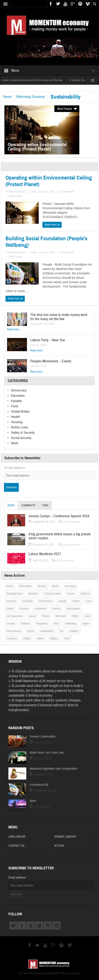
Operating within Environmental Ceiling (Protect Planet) (49, 181)
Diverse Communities (43, 737)
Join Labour (17, 837)
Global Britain (20, 411)
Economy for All (39, 785)
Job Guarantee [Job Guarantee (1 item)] (14, 616)
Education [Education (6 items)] (28, 601)
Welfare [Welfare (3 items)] (54, 639)
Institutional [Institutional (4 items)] (40, 609)
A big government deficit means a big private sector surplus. (60, 536)
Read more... (14, 329)
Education (18, 396)
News (11, 507)
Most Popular (67, 109)
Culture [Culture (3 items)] (71, 594)
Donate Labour (65, 837)
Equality (16, 401)
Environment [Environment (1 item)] (46, 601)
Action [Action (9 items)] (10, 586)
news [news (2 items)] (87, 616)
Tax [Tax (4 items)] (61, 631)
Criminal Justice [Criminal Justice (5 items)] (52, 594)
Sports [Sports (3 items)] (31, 631)
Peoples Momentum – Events (51, 361)
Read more (52, 225)
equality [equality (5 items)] (62, 601)
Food (14, 406)
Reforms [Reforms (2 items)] (26, 624)
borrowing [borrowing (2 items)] (70, 586)
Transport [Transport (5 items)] (12, 639)
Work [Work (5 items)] (67, 639)
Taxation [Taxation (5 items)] (74, 631)
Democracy (19, 390)
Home (8, 97)
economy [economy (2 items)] (11, 601)
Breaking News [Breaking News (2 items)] (15, 594)
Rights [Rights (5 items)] (86, 624)
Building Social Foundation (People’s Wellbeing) (46, 242)
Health (15, 417)
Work (14, 443)
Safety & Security (23, 433)
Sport (33, 801)
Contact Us (16, 846)
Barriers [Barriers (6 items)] (42, 586)
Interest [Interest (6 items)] (56, 609)
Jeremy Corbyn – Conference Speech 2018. (59, 516)
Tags (45, 505)
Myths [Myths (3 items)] (75, 616)
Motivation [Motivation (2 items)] (61, 616)
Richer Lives (19, 427)
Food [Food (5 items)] (89, 601)
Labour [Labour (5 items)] (32, 616)
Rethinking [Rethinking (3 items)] (71, 624)
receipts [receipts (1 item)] (11, 624)
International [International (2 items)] (73, 609)
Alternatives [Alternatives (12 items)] (25, 586)
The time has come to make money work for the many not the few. (59, 317)
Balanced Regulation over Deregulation (53, 769)
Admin (22, 192)
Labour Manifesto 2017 (45, 554)
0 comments (67, 192)
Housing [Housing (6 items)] (24, 609)
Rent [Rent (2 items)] (56, 624)
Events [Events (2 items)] (76, 601)
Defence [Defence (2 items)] (85, 594)
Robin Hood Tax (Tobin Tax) (47, 753)
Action (59, 846)
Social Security (21, 438)
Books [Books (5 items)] (55, 586)
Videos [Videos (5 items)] (40, 639)
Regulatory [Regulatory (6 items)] (42, 624)
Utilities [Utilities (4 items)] (27, 639)
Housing (16, 422)
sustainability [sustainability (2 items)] (47, 631)
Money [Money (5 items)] (46, 616)
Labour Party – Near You (48, 340)
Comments (28, 505)
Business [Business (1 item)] (33, 594)
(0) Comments (72, 522)
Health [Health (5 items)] (10, 609)
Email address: (15, 468)
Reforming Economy (31, 97)
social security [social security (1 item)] (14, 631)
